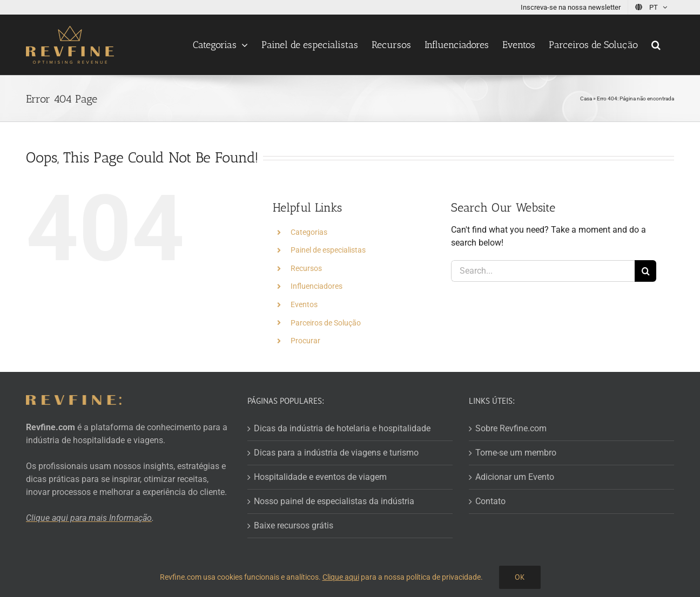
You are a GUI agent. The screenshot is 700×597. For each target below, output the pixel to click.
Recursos (306, 268)
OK (520, 577)
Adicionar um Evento (515, 477)
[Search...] (543, 271)
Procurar (305, 341)
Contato (490, 501)
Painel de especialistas (328, 250)
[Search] (645, 271)
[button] (656, 45)
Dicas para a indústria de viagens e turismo (336, 453)
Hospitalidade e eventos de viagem (320, 477)
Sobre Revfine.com (511, 428)
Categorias (309, 232)
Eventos (304, 304)
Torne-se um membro (516, 453)
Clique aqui (341, 577)
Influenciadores (317, 286)
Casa (586, 99)
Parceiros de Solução (326, 323)
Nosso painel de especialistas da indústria (334, 501)
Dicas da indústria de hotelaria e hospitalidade (342, 428)
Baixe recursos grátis (294, 525)
